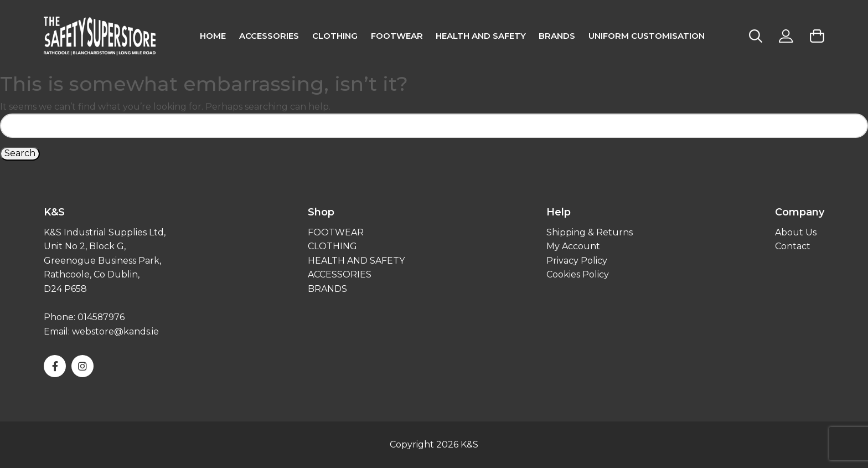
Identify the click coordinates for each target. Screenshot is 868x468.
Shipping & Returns (590, 232)
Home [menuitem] (213, 36)
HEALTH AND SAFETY (356, 261)
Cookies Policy (578, 274)
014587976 (101, 317)
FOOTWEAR (336, 232)
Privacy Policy (577, 261)
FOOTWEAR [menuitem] (397, 36)
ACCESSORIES (340, 274)
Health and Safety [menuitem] (481, 36)
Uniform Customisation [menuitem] (647, 36)
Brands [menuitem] (557, 36)
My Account (573, 246)
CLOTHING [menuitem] (335, 36)
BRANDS (327, 289)
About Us (796, 232)
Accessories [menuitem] (269, 36)
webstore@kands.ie (115, 331)
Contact (793, 246)
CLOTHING (332, 246)
